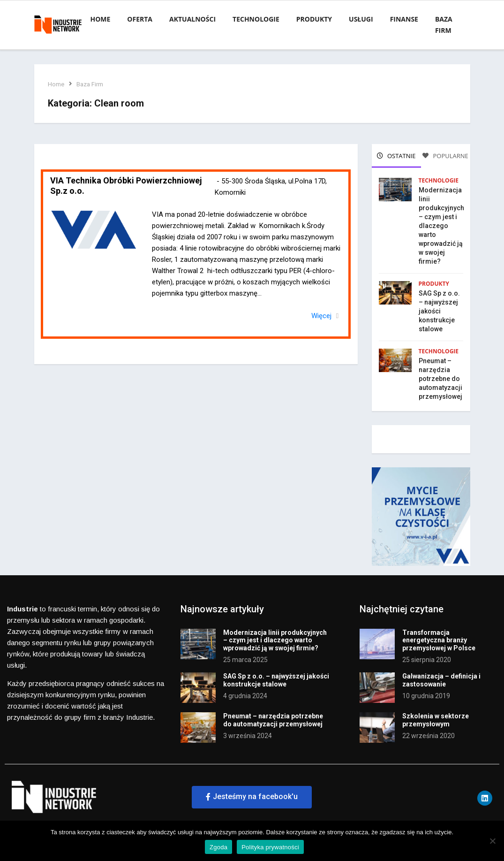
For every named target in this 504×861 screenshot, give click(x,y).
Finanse (404, 19)
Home (100, 19)
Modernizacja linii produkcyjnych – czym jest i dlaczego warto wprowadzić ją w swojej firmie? (441, 225)
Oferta (140, 19)
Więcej (322, 316)
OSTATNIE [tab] (396, 156)
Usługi (361, 19)
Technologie (256, 19)
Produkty (314, 19)
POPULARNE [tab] (445, 156)
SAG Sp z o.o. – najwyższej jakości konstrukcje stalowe (439, 311)
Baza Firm (90, 84)
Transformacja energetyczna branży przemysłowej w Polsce (439, 640)
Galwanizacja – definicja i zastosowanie (441, 679)
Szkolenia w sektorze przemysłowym (436, 719)
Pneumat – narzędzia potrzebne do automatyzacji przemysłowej (440, 378)
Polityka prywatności (270, 847)
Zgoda (218, 847)
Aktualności (192, 19)
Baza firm (444, 25)
